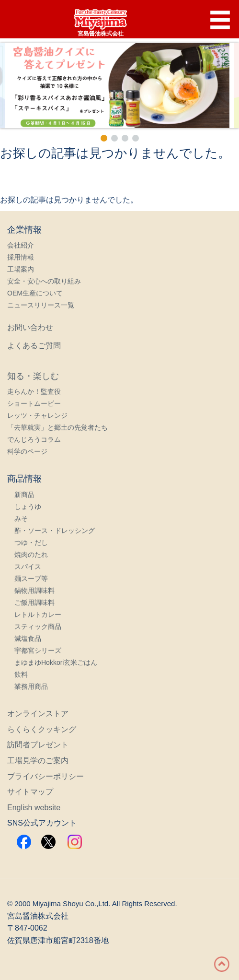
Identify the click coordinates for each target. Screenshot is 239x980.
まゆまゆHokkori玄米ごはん (56, 662)
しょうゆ (28, 507)
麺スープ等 (31, 579)
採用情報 (21, 257)
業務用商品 (31, 686)
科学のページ (27, 451)
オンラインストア (38, 714)
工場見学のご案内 (38, 761)
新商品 (24, 495)
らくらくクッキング (42, 729)
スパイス (28, 567)
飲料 (21, 674)
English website (34, 808)
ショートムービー (34, 403)
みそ (21, 519)
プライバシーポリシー (46, 776)
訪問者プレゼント (38, 745)
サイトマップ (30, 792)
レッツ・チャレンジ (37, 415)
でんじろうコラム (34, 439)
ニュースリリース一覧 (41, 305)
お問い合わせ (30, 327)
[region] (119, 93)
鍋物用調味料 (34, 590)
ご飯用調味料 (34, 602)
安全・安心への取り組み (44, 281)
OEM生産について (35, 293)
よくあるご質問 (34, 346)
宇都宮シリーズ (38, 650)
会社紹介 (21, 245)
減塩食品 (28, 638)
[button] (119, 86)
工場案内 (21, 269)
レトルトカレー (38, 614)
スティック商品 (38, 626)
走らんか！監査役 (34, 391)
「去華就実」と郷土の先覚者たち (57, 427)
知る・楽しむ (33, 376)
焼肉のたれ (31, 555)
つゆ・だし (31, 543)
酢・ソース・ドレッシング (55, 531)
